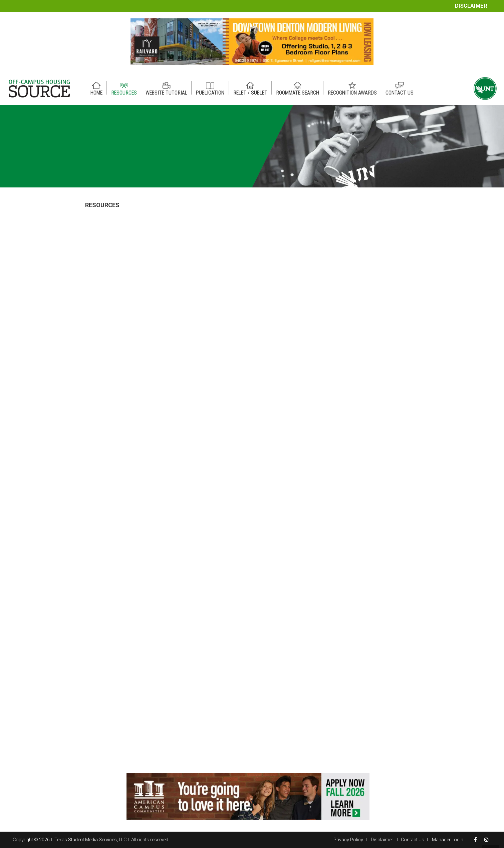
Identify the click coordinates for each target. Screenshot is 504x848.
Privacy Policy (348, 840)
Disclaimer (471, 6)
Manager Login (448, 840)
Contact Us (413, 840)
